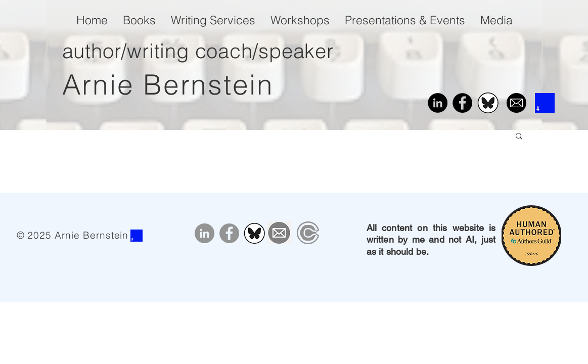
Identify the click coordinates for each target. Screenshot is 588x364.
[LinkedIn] (438, 103)
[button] (519, 137)
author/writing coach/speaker (198, 51)
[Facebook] (462, 103)
